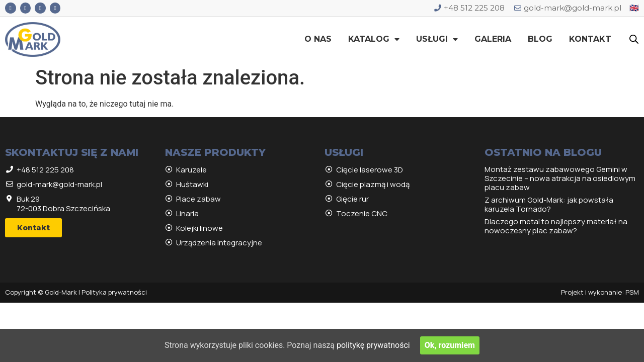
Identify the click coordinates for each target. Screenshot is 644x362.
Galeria (493, 39)
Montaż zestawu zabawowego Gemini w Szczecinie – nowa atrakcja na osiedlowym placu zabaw (560, 178)
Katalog (374, 39)
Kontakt (590, 39)
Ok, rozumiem (450, 345)
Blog (540, 39)
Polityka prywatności (114, 292)
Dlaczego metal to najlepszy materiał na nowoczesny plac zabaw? (556, 226)
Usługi (437, 39)
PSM (632, 292)
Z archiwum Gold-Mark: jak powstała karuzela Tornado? (549, 204)
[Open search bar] (634, 39)
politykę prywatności (373, 345)
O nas (318, 39)
